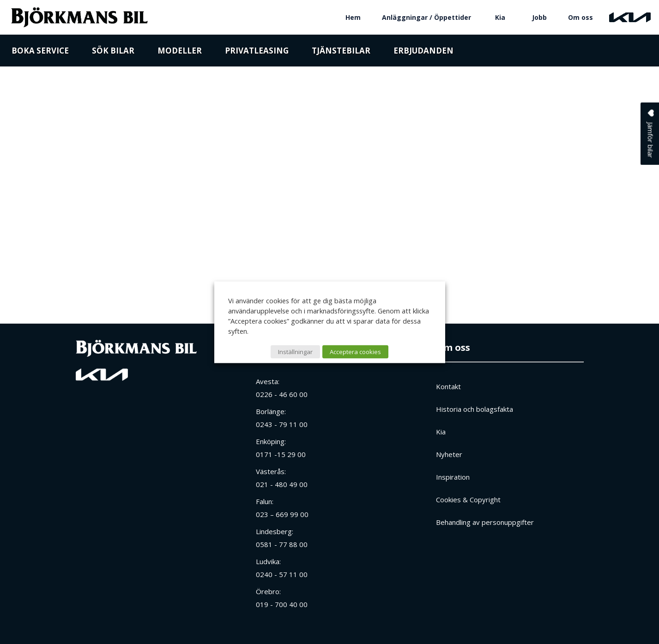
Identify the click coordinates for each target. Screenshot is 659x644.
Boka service (40, 52)
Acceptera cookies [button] (355, 351)
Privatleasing (257, 52)
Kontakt (448, 386)
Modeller (180, 52)
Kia (500, 17)
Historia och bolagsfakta (475, 409)
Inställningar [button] (295, 351)
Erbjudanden (423, 52)
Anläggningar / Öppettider (426, 17)
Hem (353, 17)
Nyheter (449, 454)
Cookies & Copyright (468, 500)
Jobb (539, 17)
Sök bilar (113, 52)
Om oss (580, 17)
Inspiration (453, 477)
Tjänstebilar (341, 52)
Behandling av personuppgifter (485, 522)
